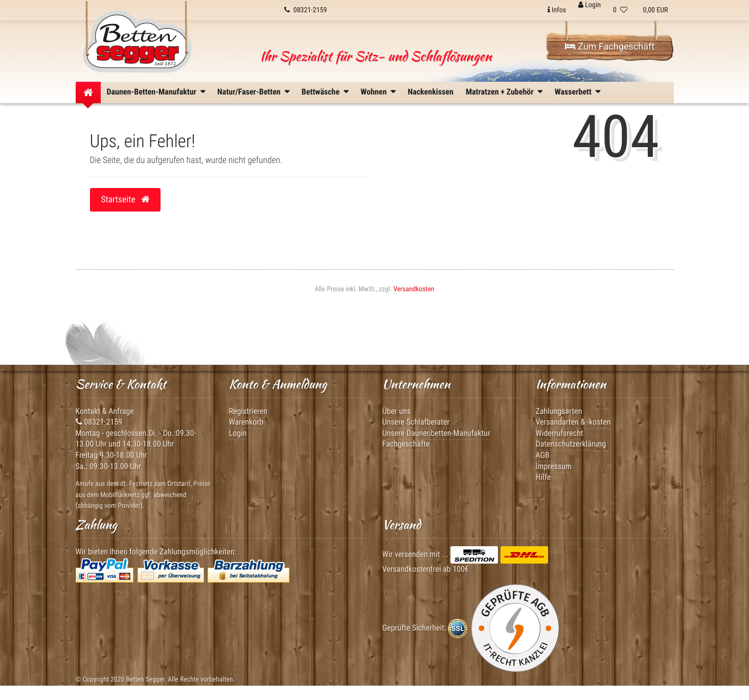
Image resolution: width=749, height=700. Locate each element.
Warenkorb (246, 422)
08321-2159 (99, 422)
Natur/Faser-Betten (249, 92)
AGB (543, 455)
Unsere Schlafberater (416, 422)
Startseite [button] (125, 200)
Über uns (397, 411)
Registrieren (248, 411)
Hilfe (543, 477)
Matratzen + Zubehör (500, 92)
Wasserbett (573, 92)
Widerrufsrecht (560, 433)
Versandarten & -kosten (573, 422)
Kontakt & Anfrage (105, 411)
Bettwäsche (321, 92)
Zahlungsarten (559, 411)
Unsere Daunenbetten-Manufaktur (436, 433)
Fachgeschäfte (406, 444)
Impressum (554, 466)
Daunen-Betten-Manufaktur (152, 92)
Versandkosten (414, 289)
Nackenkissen (430, 92)
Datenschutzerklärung (571, 444)
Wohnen (373, 92)
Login (238, 433)
